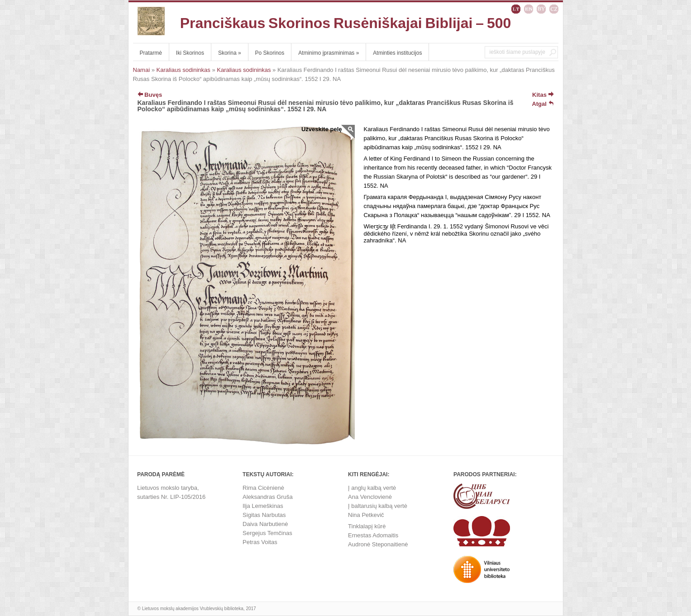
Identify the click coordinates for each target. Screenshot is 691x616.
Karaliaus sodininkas (183, 70)
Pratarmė (151, 53)
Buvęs (150, 95)
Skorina (230, 53)
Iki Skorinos (190, 53)
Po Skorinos (270, 53)
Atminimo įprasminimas (329, 53)
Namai (142, 70)
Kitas (543, 95)
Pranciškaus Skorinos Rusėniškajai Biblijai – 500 (346, 23)
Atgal (543, 104)
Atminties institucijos (397, 53)
